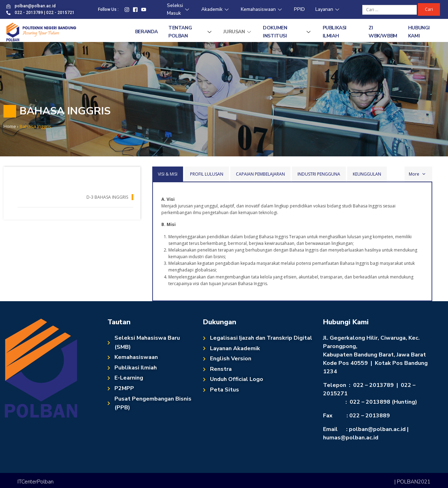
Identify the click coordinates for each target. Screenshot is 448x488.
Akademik (216, 9)
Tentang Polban (191, 32)
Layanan (328, 9)
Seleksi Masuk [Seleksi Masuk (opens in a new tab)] (179, 9)
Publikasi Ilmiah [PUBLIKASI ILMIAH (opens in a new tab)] (335, 32)
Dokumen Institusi (287, 32)
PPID (299, 9)
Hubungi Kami (419, 32)
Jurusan (238, 32)
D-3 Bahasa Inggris (107, 197)
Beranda (146, 32)
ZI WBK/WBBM (383, 32)
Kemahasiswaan (262, 9)
